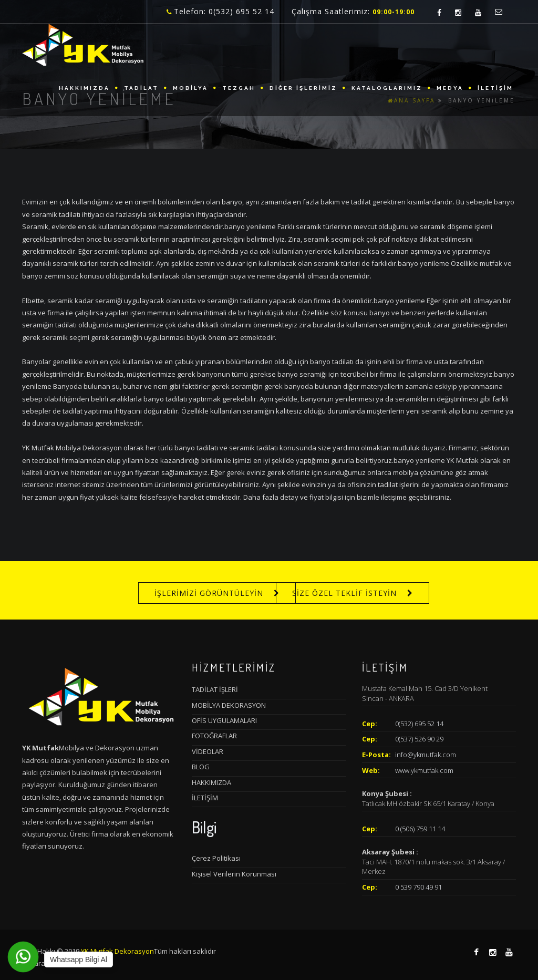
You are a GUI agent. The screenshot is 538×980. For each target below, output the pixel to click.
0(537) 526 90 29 (419, 739)
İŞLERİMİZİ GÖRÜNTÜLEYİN (209, 593)
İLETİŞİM (495, 88)
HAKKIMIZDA (84, 88)
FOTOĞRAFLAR (214, 736)
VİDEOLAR (208, 751)
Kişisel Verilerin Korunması (234, 874)
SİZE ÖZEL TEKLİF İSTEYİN (344, 593)
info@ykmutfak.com (426, 755)
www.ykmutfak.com (424, 770)
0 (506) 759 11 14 (420, 829)
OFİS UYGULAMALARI (224, 720)
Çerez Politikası (216, 858)
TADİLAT (141, 88)
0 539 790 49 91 (418, 887)
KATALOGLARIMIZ (387, 88)
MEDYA (450, 88)
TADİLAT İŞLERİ (215, 689)
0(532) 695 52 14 (419, 724)
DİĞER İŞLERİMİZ (303, 88)
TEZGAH (239, 88)
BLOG (201, 767)
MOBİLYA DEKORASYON (229, 705)
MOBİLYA (190, 88)
